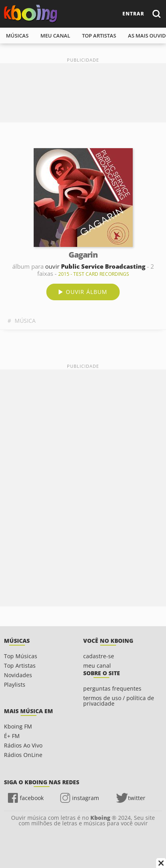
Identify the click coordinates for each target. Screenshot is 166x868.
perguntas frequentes (112, 688)
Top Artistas (20, 666)
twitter (137, 798)
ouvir (95, 266)
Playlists (15, 684)
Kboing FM (18, 726)
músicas (17, 36)
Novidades (18, 675)
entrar (133, 14)
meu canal (55, 36)
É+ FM (12, 736)
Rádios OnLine (23, 755)
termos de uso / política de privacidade (119, 701)
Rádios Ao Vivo (23, 745)
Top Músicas (21, 656)
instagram (86, 798)
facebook (32, 798)
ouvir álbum (87, 292)
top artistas (99, 36)
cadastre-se (99, 656)
